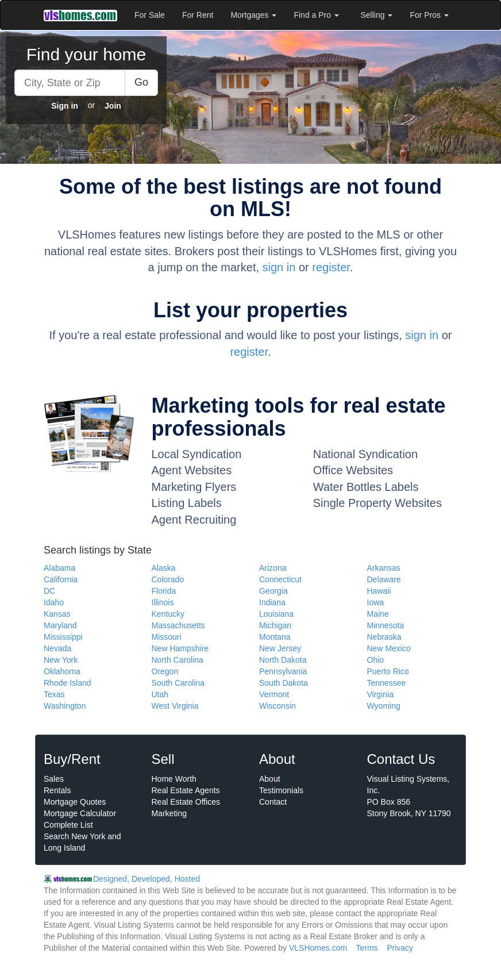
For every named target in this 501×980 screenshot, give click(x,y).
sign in (279, 267)
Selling (377, 15)
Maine (378, 614)
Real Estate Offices (186, 802)
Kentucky (168, 614)
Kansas (57, 614)
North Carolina (178, 660)
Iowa (376, 602)
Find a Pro (316, 15)
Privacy (400, 948)
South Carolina (178, 683)
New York (61, 660)
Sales (54, 779)
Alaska (164, 568)
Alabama (59, 568)
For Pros (429, 15)
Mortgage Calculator (80, 813)
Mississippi (63, 637)
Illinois (163, 602)
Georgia (273, 591)
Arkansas (384, 568)
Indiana (272, 602)
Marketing (169, 813)
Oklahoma (62, 671)
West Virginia (175, 706)
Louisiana (276, 614)
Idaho (54, 602)
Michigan (275, 625)
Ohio (376, 660)
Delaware (384, 579)
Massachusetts (178, 625)
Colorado (168, 579)
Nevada (57, 648)
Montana (275, 637)
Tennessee (387, 683)
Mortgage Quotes (75, 802)
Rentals (57, 790)
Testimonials (281, 790)
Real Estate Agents (186, 790)
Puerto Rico (388, 671)
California (61, 579)
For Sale (150, 15)
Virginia (380, 694)
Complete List (68, 825)
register (331, 267)
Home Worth (174, 779)
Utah (160, 694)
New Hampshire (180, 648)
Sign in (65, 106)
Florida (164, 591)
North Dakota (283, 660)
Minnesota (386, 625)
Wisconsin (278, 706)
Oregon (165, 671)
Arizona (273, 568)
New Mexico (389, 648)
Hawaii (379, 591)
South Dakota (284, 683)
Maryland (60, 625)
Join (113, 106)
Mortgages (253, 15)
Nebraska (384, 637)
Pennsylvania (283, 671)
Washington (65, 706)
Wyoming (384, 706)
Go (141, 82)
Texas (54, 694)
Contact (273, 802)
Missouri (167, 637)
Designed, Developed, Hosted (147, 879)
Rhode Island (68, 683)
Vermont (274, 694)
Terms (367, 948)
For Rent (198, 15)
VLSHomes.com (318, 948)
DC (49, 591)
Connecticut (280, 579)
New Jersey (280, 648)
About (270, 779)
